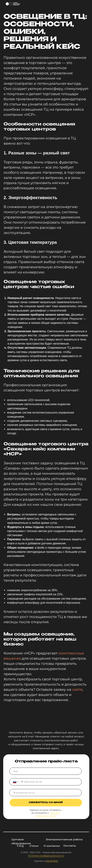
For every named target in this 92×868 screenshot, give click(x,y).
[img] (86, 4)
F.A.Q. (21, 846)
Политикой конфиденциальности (48, 814)
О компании (52, 846)
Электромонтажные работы (64, 839)
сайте (77, 689)
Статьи (34, 846)
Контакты (70, 846)
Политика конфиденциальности (46, 856)
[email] (45, 793)
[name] (45, 771)
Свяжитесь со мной (46, 803)
